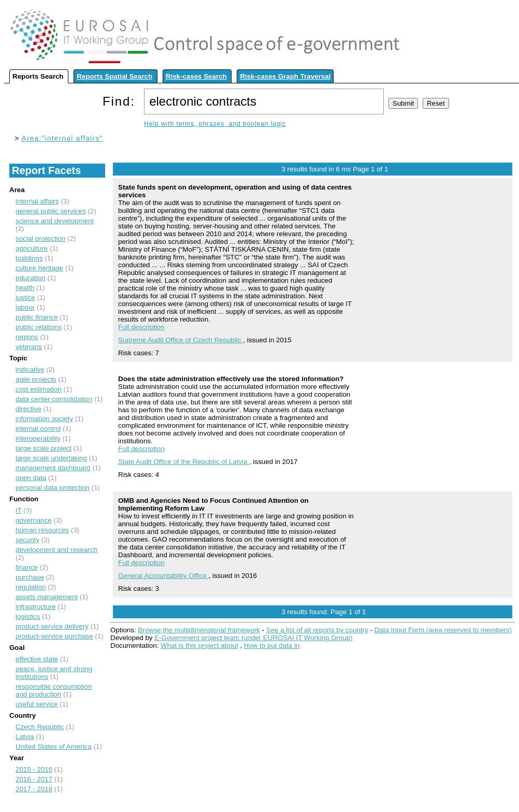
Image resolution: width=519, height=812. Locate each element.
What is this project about (199, 646)
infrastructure (36, 607)
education (31, 278)
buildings (29, 258)
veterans (29, 347)
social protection (40, 238)
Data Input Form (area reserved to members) (443, 630)
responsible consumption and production (54, 690)
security (27, 540)
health (25, 288)
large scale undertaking (51, 458)
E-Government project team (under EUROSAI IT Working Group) (253, 638)
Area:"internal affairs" (62, 138)
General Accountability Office (163, 576)
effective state (37, 659)
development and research (56, 550)
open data (31, 478)
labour (25, 307)
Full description (141, 327)
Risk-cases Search (196, 76)
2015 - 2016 (34, 769)
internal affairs (37, 201)
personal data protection (53, 488)
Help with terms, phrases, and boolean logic (215, 124)
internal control (38, 429)
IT (19, 510)
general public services (51, 211)
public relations (39, 327)
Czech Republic (40, 727)
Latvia (25, 737)
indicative (30, 369)
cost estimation (39, 389)
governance (34, 520)
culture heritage (39, 268)
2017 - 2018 (34, 789)
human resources (42, 530)
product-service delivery (52, 626)
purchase (30, 577)
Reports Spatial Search (114, 76)
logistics (28, 617)
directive (28, 409)
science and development (55, 221)
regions (27, 337)
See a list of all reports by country (317, 630)
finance (27, 567)
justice (25, 298)
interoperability (38, 438)
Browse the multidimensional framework (199, 630)
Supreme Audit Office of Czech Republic (181, 340)
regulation (31, 587)
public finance (37, 317)
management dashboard (53, 468)
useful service (37, 704)
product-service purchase (54, 636)
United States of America (54, 746)
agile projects (36, 379)
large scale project (44, 448)
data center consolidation (54, 399)
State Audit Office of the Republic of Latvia (184, 462)
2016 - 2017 (34, 779)
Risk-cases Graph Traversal (285, 76)
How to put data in (272, 646)
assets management (47, 597)
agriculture (32, 248)
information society (44, 419)
